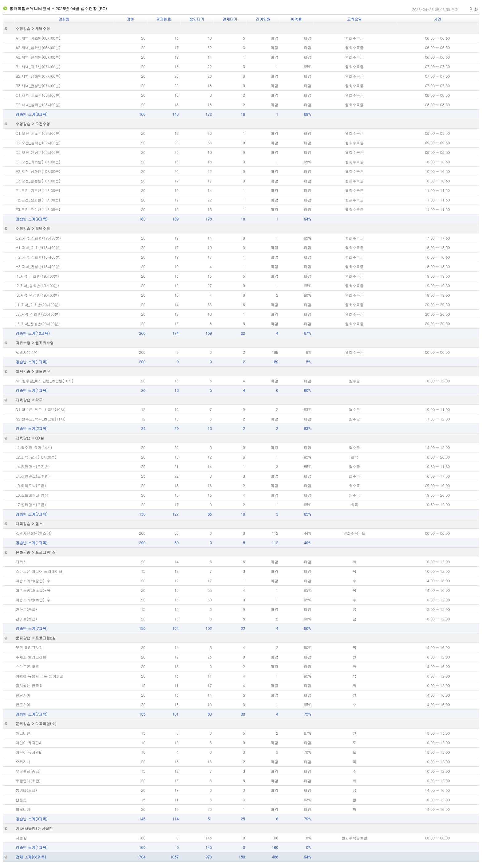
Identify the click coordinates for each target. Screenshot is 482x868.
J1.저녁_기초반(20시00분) (38, 305)
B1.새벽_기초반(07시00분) (38, 66)
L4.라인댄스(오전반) (33, 466)
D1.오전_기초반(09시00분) (38, 133)
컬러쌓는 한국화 (29, 685)
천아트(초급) (26, 619)
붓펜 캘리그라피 (29, 647)
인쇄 (474, 9)
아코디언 (23, 733)
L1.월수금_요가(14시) (34, 447)
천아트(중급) (26, 609)
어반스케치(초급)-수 (33, 600)
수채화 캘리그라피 (31, 657)
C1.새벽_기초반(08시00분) (38, 95)
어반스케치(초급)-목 (33, 590)
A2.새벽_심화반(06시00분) (38, 47)
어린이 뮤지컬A (29, 743)
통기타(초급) (26, 790)
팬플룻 (21, 800)
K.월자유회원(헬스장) (34, 533)
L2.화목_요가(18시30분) (36, 457)
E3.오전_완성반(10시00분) (38, 181)
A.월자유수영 (27, 352)
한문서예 (23, 704)
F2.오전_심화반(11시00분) (38, 200)
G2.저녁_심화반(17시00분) (38, 238)
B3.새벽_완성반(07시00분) (38, 86)
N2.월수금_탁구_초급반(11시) (41, 419)
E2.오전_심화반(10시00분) (38, 171)
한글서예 (23, 695)
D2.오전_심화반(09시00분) (38, 143)
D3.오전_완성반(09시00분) (38, 152)
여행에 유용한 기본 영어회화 (40, 676)
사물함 (21, 838)
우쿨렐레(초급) (28, 781)
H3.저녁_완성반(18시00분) (38, 266)
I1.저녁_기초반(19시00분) (37, 276)
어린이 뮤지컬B (29, 752)
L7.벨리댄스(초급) (31, 504)
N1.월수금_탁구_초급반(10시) (41, 409)
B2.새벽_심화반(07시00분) (38, 76)
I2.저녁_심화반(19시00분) (37, 285)
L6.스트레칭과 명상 (32, 495)
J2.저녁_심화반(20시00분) (38, 314)
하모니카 (23, 809)
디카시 (21, 562)
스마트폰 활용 (27, 666)
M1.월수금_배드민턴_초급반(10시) (44, 381)
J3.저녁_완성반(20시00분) (38, 324)
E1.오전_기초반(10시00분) (38, 162)
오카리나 (23, 762)
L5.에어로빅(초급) (31, 485)
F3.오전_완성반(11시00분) (38, 209)
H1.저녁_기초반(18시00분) (38, 247)
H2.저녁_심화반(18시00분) (38, 257)
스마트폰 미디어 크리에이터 (39, 571)
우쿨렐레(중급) (28, 771)
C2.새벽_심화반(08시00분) (38, 105)
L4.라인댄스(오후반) (33, 476)
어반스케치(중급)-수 (33, 581)
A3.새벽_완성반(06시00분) (38, 57)
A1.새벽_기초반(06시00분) (38, 38)
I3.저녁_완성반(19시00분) (37, 295)
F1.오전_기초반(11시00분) (38, 190)
